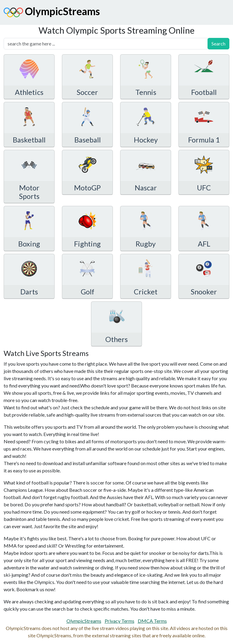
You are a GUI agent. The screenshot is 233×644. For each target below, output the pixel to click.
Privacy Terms (120, 621)
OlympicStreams (52, 12)
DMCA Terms (152, 621)
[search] (106, 44)
